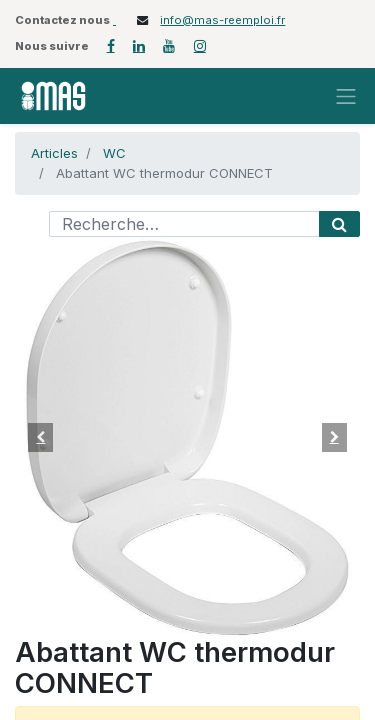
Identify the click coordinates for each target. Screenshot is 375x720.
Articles (54, 153)
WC (114, 153)
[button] (41, 437)
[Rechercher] (339, 224)
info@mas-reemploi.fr (222, 20)
